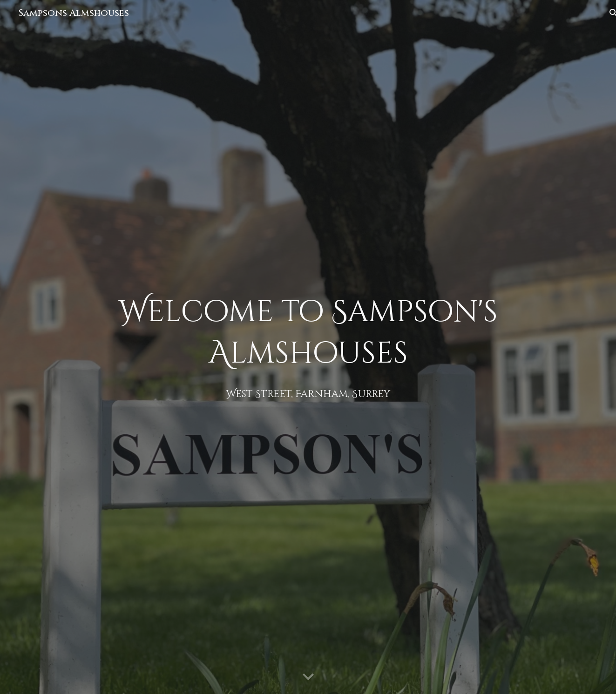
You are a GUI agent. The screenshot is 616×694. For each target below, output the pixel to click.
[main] (308, 347)
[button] (308, 677)
